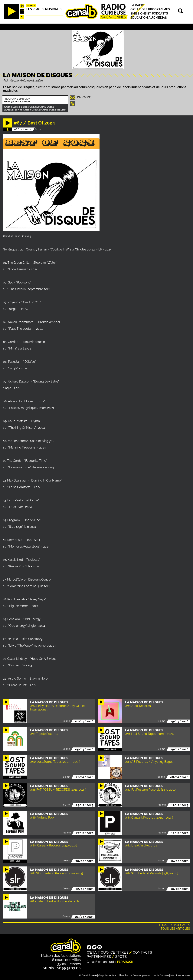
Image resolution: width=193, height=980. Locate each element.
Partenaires (99, 956)
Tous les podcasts (174, 925)
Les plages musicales (44, 9)
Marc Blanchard (121, 975)
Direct (31, 5)
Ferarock (125, 962)
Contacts (142, 952)
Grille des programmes (150, 9)
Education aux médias (149, 18)
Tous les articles (175, 929)
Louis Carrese (161, 975)
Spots (121, 956)
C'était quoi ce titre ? (108, 952)
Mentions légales (180, 975)
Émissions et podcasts (149, 13)
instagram (84, 97)
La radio (137, 5)
